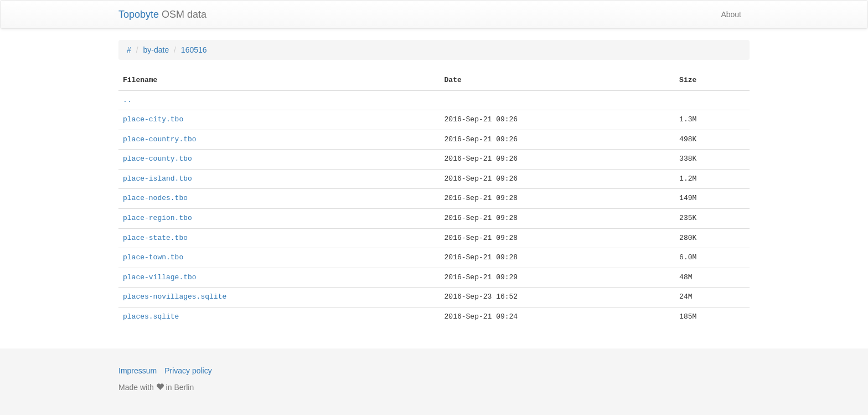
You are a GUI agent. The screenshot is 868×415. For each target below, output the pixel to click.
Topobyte (139, 14)
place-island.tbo (157, 179)
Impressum (138, 371)
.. (127, 100)
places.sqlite (151, 317)
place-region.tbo (157, 218)
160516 (194, 50)
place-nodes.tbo (155, 198)
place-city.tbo (153, 120)
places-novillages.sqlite (175, 297)
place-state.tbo (155, 238)
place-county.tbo (157, 159)
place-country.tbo (160, 140)
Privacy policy (188, 371)
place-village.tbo (160, 278)
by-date (156, 50)
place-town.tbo (153, 258)
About (731, 14)
